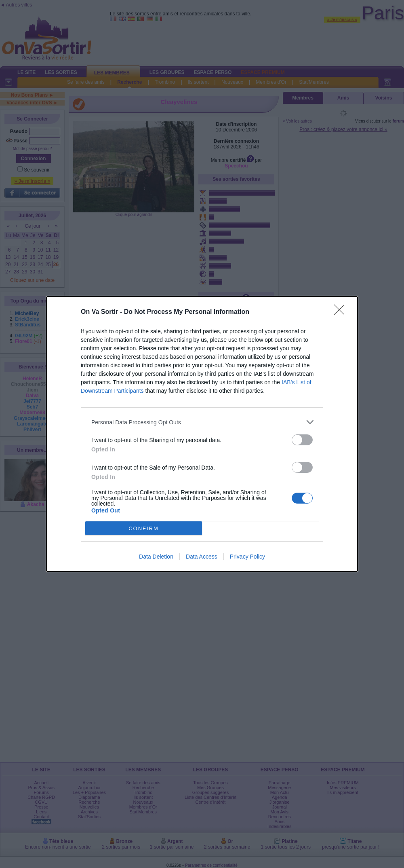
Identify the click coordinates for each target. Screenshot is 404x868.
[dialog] (202, 434)
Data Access (202, 557)
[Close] (342, 312)
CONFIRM (144, 528)
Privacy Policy (247, 557)
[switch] (302, 440)
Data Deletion (156, 557)
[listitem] (202, 422)
